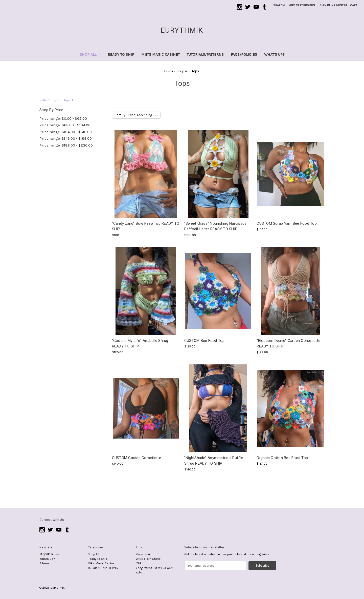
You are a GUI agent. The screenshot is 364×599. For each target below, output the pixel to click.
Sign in (325, 5)
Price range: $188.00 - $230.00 (66, 145)
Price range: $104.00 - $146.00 (66, 132)
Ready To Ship (121, 54)
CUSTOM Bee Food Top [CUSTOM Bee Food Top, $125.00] (204, 341)
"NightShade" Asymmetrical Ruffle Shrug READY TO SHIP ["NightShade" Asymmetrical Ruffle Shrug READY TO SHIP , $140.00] (214, 461)
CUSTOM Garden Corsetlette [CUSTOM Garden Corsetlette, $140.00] (136, 458)
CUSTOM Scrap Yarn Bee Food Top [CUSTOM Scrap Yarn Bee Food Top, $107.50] (287, 223)
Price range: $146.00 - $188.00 (66, 138)
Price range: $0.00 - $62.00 (63, 118)
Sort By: (120, 115)
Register (340, 5)
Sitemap (45, 563)
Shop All (90, 54)
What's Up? (274, 54)
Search (279, 5)
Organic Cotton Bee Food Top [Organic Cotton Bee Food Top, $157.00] (282, 458)
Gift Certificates (302, 5)
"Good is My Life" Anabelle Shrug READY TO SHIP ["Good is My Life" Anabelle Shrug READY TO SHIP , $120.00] (140, 344)
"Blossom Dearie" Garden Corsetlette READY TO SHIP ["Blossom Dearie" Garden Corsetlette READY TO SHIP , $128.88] (288, 344)
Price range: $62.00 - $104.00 (65, 125)
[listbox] (144, 115)
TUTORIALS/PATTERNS (205, 54)
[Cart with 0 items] (354, 5)
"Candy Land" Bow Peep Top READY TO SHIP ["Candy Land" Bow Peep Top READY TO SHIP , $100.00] (146, 226)
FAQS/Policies (244, 54)
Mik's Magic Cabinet (161, 54)
